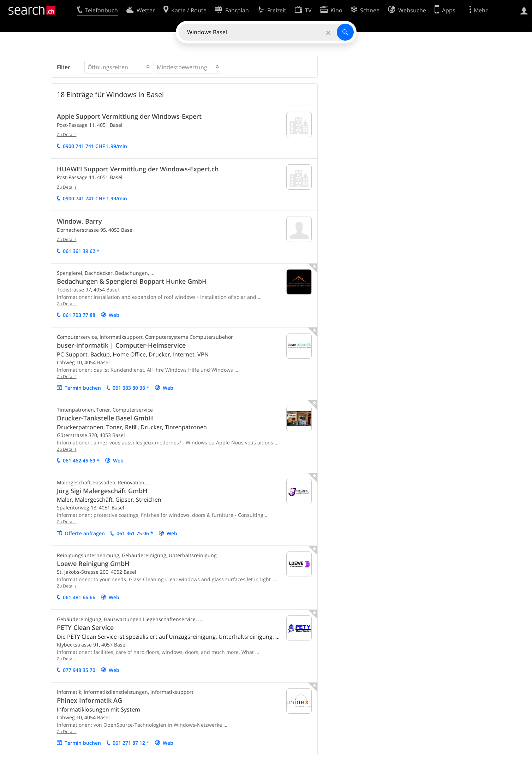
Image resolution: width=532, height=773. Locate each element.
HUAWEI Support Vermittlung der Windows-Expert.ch (138, 169)
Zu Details (67, 134)
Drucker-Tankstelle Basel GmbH (105, 418)
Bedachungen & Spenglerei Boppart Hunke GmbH (132, 281)
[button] (118, 67)
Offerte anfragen (85, 533)
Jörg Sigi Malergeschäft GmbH (102, 491)
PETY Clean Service (85, 627)
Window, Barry (79, 221)
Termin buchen (83, 388)
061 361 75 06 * (135, 533)
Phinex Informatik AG (89, 700)
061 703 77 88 (79, 315)
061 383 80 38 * (131, 388)
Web (114, 315)
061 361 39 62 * (81, 251)
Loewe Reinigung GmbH (93, 563)
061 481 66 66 (79, 597)
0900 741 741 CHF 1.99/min (95, 146)
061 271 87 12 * (131, 743)
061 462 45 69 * (81, 461)
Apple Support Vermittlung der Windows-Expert (129, 116)
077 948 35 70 (79, 670)
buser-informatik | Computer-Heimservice (121, 345)
